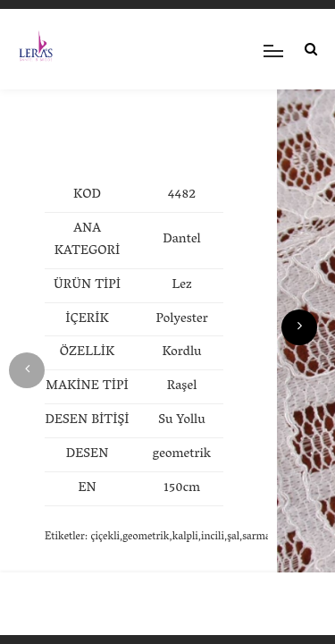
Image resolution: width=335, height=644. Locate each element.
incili (213, 537)
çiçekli (105, 537)
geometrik (146, 537)
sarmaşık (263, 537)
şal (233, 537)
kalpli (185, 537)
